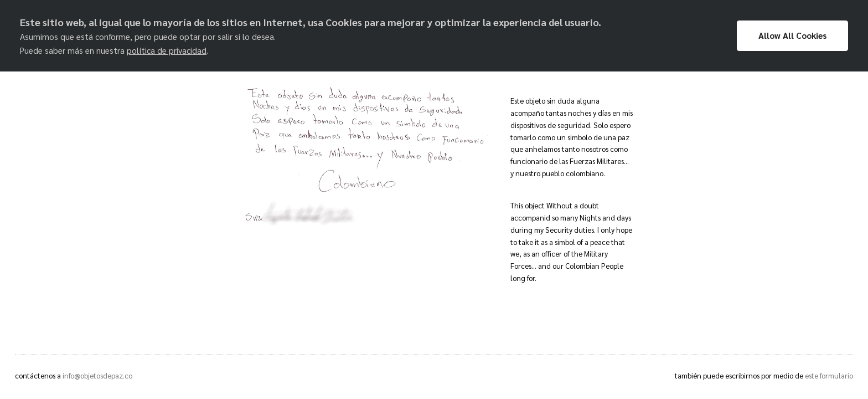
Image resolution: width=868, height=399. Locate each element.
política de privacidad (167, 50)
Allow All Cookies (792, 35)
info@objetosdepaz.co (97, 375)
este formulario (829, 375)
